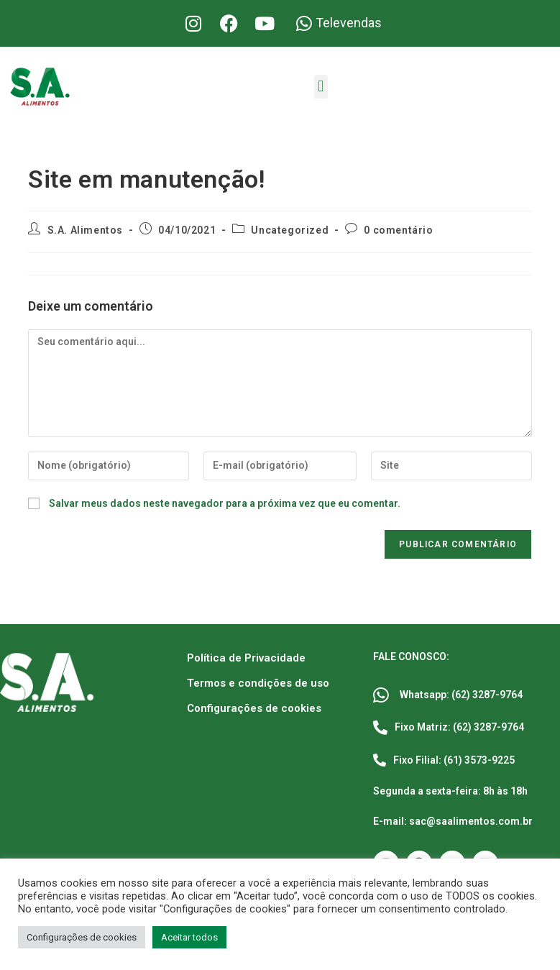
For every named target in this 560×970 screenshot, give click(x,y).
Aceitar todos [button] (189, 937)
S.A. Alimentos (85, 230)
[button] (321, 87)
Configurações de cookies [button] (82, 937)
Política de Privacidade (246, 658)
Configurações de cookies (254, 708)
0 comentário (398, 230)
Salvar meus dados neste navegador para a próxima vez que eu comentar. (225, 503)
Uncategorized (290, 230)
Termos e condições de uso (258, 683)
